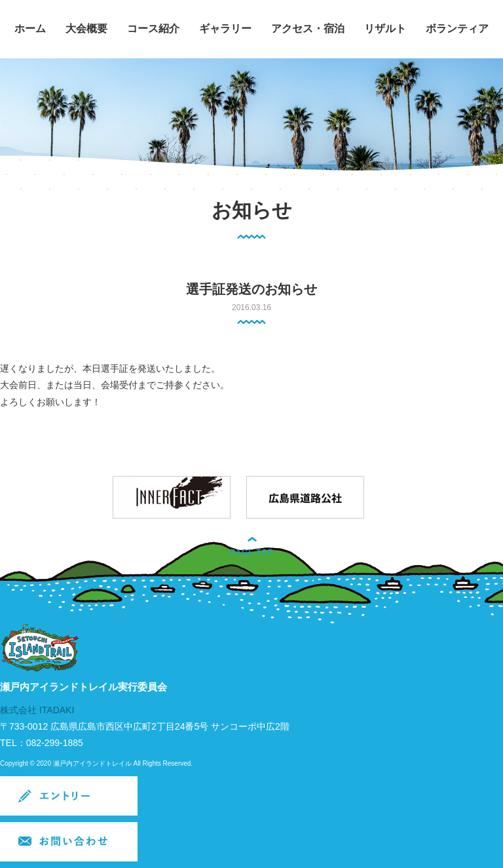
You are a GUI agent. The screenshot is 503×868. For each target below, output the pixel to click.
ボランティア (457, 29)
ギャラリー (225, 29)
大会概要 (86, 29)
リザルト (385, 29)
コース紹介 (153, 29)
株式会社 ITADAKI (37, 710)
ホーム (30, 29)
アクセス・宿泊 (308, 29)
